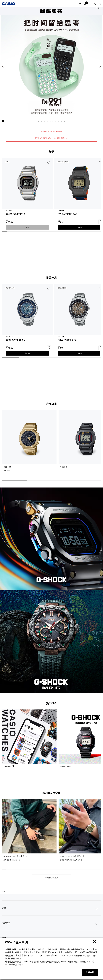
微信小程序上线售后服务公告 (51, 132)
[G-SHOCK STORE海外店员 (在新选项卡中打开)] (29, 834)
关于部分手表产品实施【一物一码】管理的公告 (51, 138)
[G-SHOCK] (29, 444)
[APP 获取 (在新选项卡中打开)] (29, 744)
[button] (3, 121)
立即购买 (79, 227)
